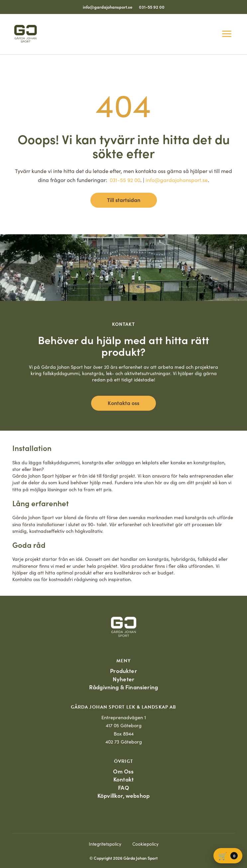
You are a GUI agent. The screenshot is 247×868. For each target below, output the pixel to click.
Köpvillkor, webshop (124, 795)
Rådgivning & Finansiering (124, 687)
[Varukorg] (228, 856)
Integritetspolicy (105, 844)
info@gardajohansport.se (108, 7)
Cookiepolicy (145, 844)
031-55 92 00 (152, 7)
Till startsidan (124, 200)
